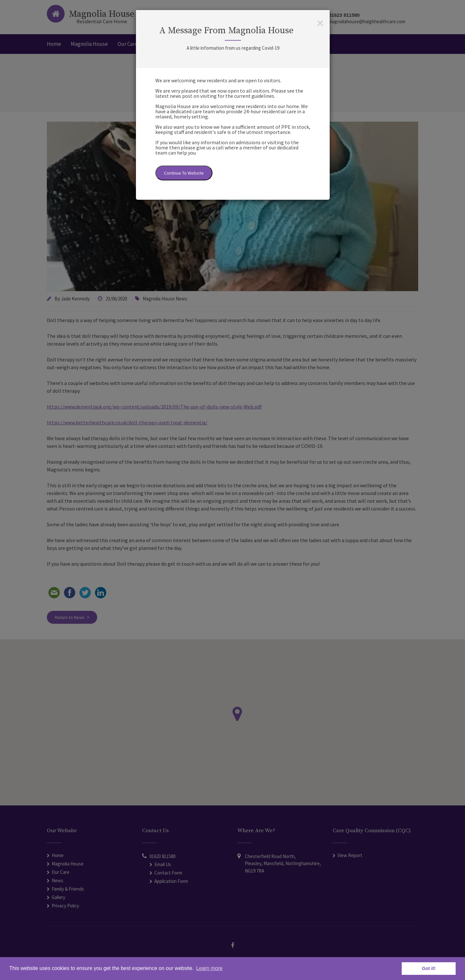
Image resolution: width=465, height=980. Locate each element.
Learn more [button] (209, 968)
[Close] (320, 23)
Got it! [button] (429, 968)
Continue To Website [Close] (184, 173)
